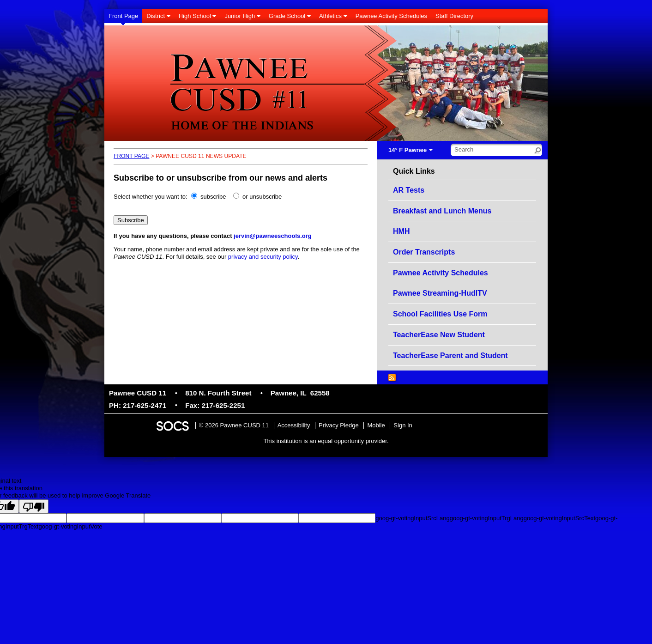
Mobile (376, 425)
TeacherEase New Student (439, 335)
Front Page (131, 156)
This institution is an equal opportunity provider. (326, 441)
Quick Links (414, 171)
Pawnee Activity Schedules (441, 273)
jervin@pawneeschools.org (273, 236)
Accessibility (294, 425)
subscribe (213, 197)
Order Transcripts (424, 252)
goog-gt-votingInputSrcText (559, 518)
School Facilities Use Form (440, 314)
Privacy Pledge (339, 425)
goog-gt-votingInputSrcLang (412, 518)
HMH (401, 231)
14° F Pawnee (407, 150)
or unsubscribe (262, 197)
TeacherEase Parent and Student (450, 355)
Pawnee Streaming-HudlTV (440, 293)
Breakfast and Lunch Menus (442, 211)
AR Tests (409, 190)
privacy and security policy (263, 257)
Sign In (403, 425)
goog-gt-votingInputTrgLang (487, 518)
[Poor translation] (34, 506)
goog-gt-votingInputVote (70, 526)
